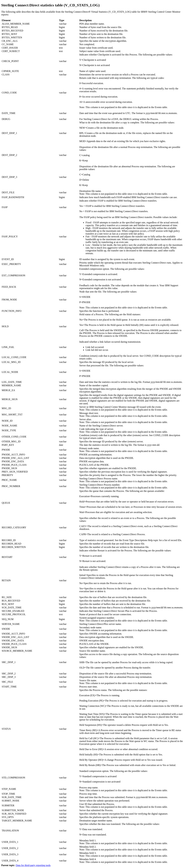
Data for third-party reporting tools (33, 865)
